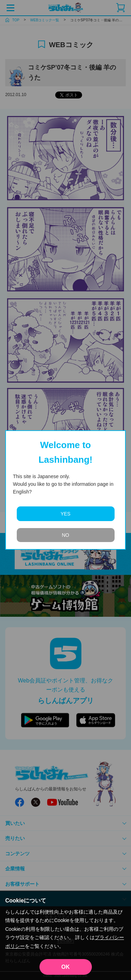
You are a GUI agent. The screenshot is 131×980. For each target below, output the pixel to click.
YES (65, 514)
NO (65, 535)
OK (66, 967)
